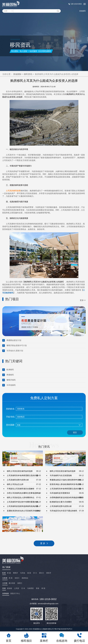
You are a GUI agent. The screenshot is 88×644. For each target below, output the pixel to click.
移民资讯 (28, 74)
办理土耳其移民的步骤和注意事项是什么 (24, 493)
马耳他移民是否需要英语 (67, 493)
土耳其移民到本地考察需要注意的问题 (24, 476)
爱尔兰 (42, 573)
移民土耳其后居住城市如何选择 (24, 471)
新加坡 (10, 588)
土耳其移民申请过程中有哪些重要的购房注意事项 (24, 502)
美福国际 (17, 74)
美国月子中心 (15, 593)
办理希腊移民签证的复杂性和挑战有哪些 (67, 498)
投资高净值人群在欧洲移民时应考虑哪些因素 (67, 484)
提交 (75, 432)
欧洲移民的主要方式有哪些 (67, 502)
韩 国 (43, 588)
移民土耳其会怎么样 (24, 484)
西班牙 (49, 573)
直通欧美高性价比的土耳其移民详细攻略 (24, 511)
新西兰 (20, 583)
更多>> (83, 300)
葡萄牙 (15, 573)
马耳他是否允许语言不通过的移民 (67, 511)
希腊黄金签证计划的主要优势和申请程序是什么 (67, 480)
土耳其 (17, 588)
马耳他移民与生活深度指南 (67, 476)
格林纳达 (25, 578)
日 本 (23, 588)
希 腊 (9, 573)
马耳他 (23, 573)
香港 (38, 588)
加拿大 (17, 578)
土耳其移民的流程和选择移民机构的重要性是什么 (24, 506)
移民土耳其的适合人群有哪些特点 (24, 498)
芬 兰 (35, 573)
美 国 (11, 578)
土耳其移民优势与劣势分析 (24, 480)
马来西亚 (30, 588)
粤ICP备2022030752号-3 (63, 629)
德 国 (29, 573)
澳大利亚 (12, 583)
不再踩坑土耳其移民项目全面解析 (24, 489)
